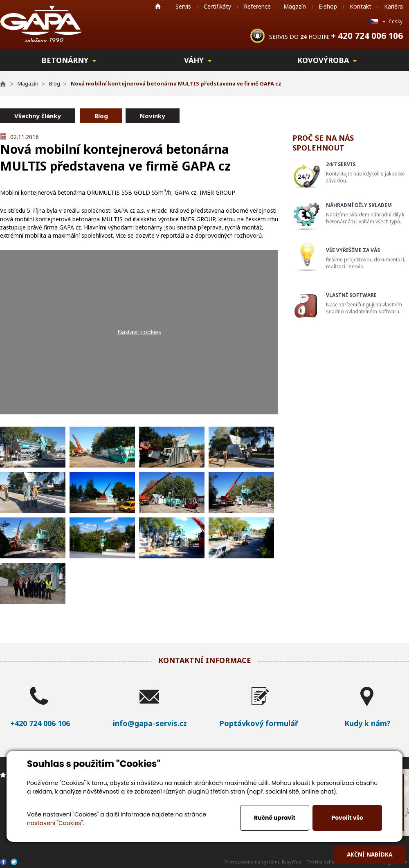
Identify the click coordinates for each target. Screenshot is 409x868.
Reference (257, 6)
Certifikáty (217, 6)
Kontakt (361, 6)
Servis (183, 6)
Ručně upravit (275, 818)
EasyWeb (292, 862)
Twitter (14, 862)
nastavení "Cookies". (55, 823)
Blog (101, 116)
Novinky (153, 116)
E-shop (328, 6)
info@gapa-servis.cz (150, 723)
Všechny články (38, 116)
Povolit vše (347, 818)
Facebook (3, 862)
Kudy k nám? (367, 723)
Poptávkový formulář (259, 723)
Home (158, 6)
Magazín (295, 6)
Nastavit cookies (139, 332)
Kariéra (393, 6)
